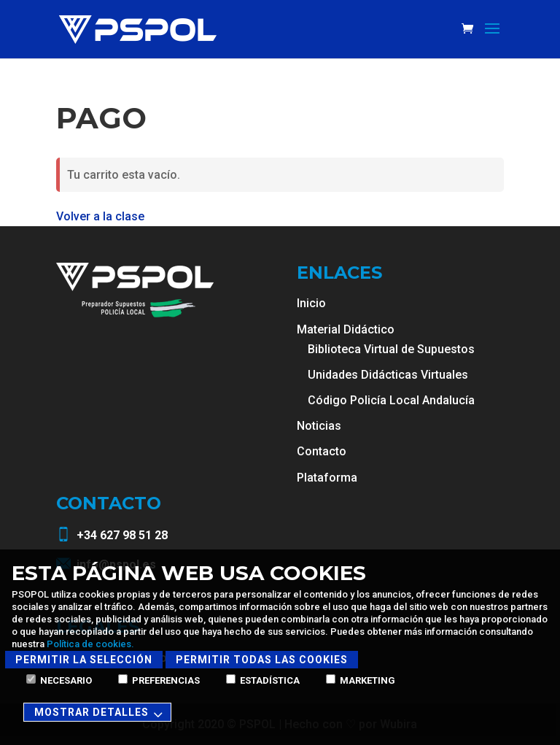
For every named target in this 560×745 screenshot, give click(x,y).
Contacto (322, 451)
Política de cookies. (90, 644)
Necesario (59, 680)
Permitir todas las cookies (262, 660)
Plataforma (327, 478)
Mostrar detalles (101, 713)
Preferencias (159, 680)
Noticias (319, 426)
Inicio (311, 303)
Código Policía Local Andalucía (391, 400)
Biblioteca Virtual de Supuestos (391, 349)
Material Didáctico (346, 329)
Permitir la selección (84, 660)
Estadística (263, 680)
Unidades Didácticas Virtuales (388, 375)
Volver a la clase (100, 216)
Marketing (361, 680)
